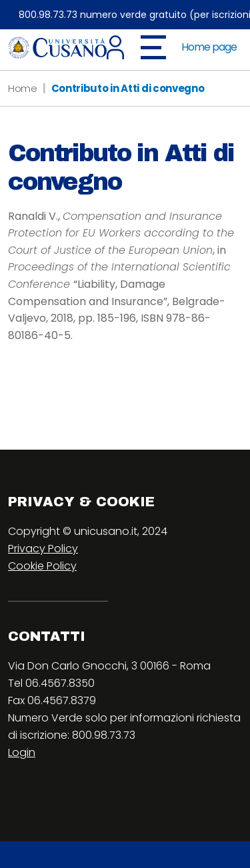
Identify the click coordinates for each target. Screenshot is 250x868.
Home (23, 88)
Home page (209, 47)
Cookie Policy (42, 566)
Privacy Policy (43, 549)
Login (22, 752)
